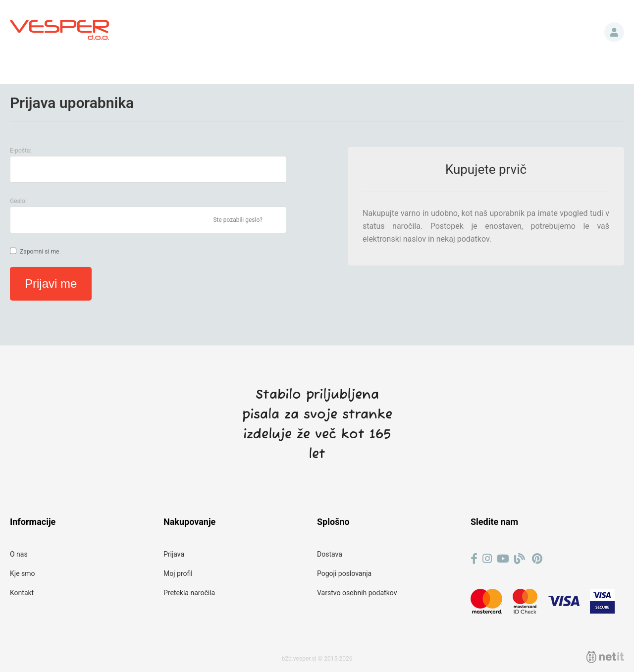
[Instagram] (487, 559)
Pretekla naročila (189, 593)
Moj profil (178, 573)
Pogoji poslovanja (344, 573)
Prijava (614, 32)
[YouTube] (503, 559)
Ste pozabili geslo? (238, 220)
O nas (19, 554)
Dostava (330, 554)
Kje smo (23, 573)
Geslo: (18, 201)
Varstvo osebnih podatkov (357, 593)
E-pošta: (21, 151)
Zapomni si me (39, 252)
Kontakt (22, 593)
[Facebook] (474, 559)
